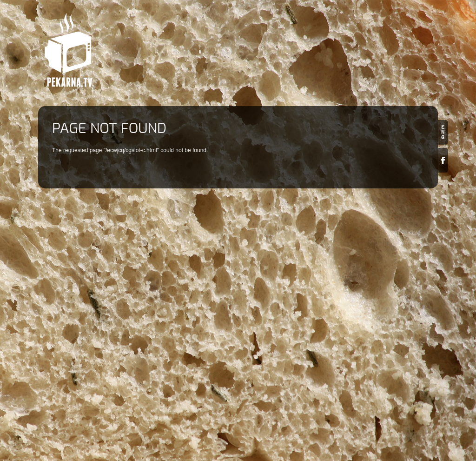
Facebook (443, 160)
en (443, 132)
